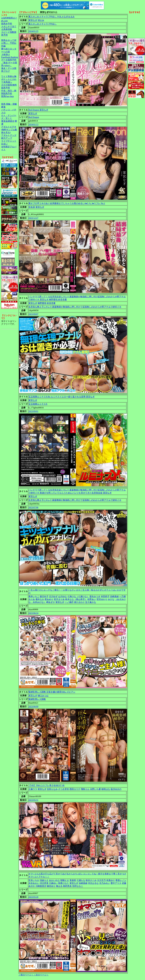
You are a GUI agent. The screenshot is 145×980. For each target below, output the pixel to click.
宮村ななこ (78, 886)
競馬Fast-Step (7, 96)
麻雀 (3, 107)
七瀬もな (81, 880)
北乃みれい (105, 883)
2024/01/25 (33, 31)
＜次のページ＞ (41, 975)
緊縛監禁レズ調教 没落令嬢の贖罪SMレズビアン (52, 692)
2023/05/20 (33, 897)
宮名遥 (32, 207)
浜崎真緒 (114, 596)
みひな (111, 599)
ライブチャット (9, 141)
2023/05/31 (33, 800)
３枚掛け (6, 54)
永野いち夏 (95, 789)
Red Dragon (34, 117)
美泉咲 (73, 880)
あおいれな (54, 880)
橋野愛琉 (42, 303)
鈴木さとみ (91, 880)
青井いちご (34, 596)
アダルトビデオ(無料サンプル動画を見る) (9, 130)
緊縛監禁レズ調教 (37, 699)
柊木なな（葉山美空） (76, 599)
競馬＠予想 (7, 24)
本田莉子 (105, 596)
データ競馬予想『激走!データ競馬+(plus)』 (9, 63)
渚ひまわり (79, 602)
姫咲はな (106, 789)
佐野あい (92, 599)
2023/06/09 (33, 707)
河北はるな (93, 883)
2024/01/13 (33, 124)
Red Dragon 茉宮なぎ (38, 110)
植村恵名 (67, 886)
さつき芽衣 (64, 789)
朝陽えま (65, 880)
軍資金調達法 (8, 121)
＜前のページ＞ (26, 975)
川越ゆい (53, 883)
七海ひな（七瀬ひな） (78, 596)
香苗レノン (121, 880)
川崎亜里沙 (41, 886)
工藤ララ (33, 789)
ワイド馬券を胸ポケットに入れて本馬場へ (9, 79)
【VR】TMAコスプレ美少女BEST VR (47, 785)
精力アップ (7, 138)
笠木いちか (34, 880)
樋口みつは (43, 696)
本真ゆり (111, 880)
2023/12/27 (33, 218)
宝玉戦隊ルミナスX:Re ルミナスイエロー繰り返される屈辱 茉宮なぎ (62, 397)
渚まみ (41, 20)
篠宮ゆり (51, 886)
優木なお (40, 599)
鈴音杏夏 (51, 303)
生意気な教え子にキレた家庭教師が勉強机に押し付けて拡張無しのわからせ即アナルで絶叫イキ (75, 307)
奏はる (59, 886)
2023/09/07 (33, 314)
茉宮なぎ (33, 20)
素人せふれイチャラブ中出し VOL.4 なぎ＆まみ (52, 17)
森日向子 (44, 596)
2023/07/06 (33, 507)
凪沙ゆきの (116, 789)
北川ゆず (53, 596)
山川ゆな (63, 596)
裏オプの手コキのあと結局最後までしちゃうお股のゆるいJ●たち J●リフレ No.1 (67, 203)
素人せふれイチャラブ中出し (43, 24)
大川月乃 (101, 880)
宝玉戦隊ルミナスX (38, 404)
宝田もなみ (52, 789)
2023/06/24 (33, 613)
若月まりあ (59, 599)
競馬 (3, 104)
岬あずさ (51, 602)
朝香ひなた (64, 883)
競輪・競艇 (11, 104)
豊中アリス (116, 883)
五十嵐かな (91, 602)
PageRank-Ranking (10, 57)
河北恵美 (44, 883)
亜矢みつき (95, 596)
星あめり (49, 599)
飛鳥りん (85, 789)
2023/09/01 (33, 411)
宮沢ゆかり (102, 599)
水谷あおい (34, 883)
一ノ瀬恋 (69, 602)
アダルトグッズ (9, 135)
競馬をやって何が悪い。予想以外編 (9, 43)
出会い (4, 144)
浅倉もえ (44, 880)
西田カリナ (75, 789)
